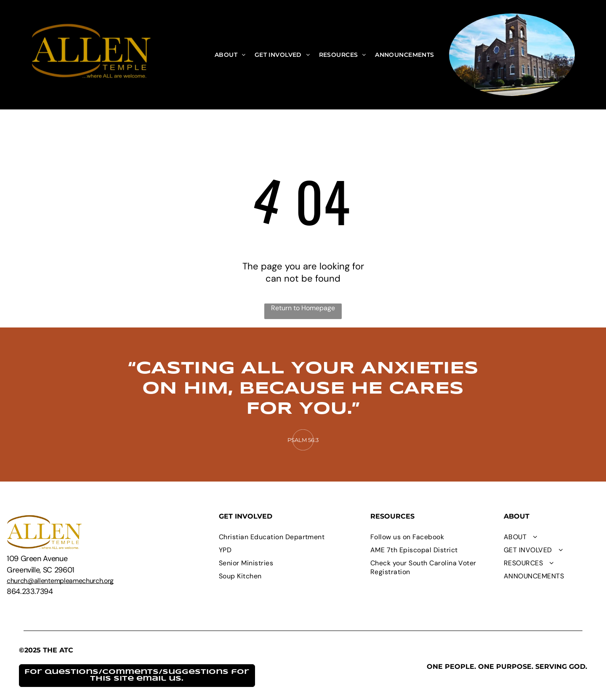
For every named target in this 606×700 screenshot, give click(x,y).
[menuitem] (230, 55)
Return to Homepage (303, 308)
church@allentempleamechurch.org (60, 581)
